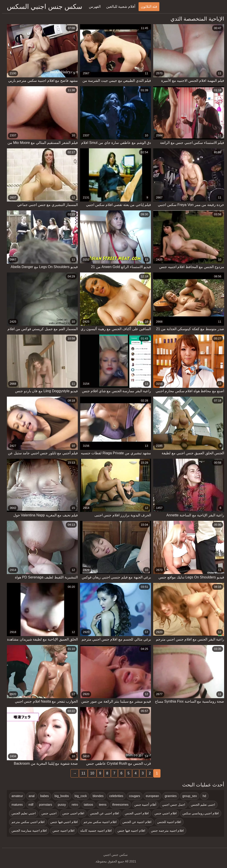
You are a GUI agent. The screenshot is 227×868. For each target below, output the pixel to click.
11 (81, 773)
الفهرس (93, 7)
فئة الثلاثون (147, 7)
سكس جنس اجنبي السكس (43, 7)
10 (90, 773)
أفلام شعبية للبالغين (119, 7)
